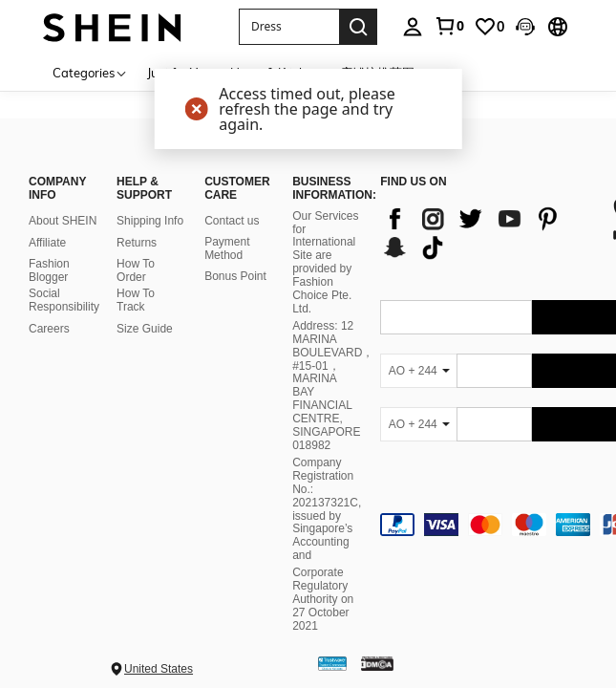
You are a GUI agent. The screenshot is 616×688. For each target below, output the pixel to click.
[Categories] (90, 72)
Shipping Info (150, 221)
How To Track (136, 300)
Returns (137, 243)
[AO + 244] (418, 371)
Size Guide (145, 329)
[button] (289, 27)
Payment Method (227, 248)
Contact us (232, 221)
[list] (486, 233)
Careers (49, 329)
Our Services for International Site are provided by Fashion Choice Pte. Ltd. (325, 262)
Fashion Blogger (49, 270)
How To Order (136, 270)
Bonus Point (235, 276)
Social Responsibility (64, 300)
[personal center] (413, 27)
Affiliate (47, 243)
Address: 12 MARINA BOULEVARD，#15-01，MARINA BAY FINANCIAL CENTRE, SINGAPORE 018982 (333, 386)
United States (159, 669)
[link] (449, 26)
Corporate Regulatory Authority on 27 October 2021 (323, 599)
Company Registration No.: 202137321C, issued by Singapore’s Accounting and (327, 509)
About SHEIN (63, 221)
